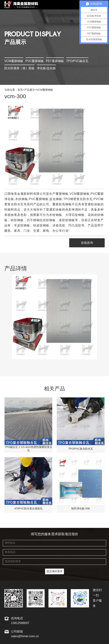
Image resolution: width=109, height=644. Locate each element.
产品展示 (30, 90)
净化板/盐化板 (46, 68)
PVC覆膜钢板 (35, 61)
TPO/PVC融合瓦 (77, 61)
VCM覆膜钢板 (14, 61)
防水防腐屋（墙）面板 (19, 68)
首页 (20, 90)
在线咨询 (87, 243)
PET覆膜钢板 (55, 61)
